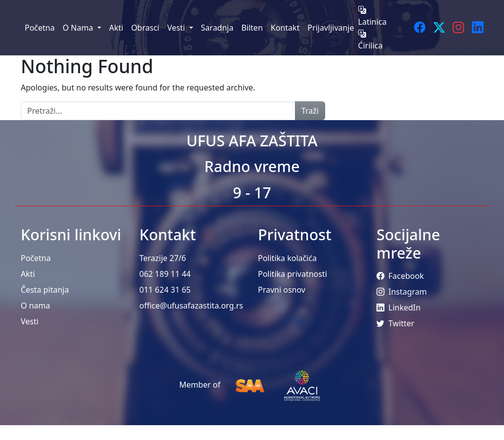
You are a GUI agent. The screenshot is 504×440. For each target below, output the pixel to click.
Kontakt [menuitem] (285, 28)
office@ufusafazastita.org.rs (191, 306)
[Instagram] (458, 27)
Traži (310, 111)
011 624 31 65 (165, 290)
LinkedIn (399, 308)
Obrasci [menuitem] (145, 28)
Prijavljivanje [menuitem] (331, 28)
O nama (35, 306)
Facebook (400, 276)
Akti (28, 274)
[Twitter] (439, 27)
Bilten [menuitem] (252, 28)
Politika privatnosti (293, 274)
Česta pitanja (45, 290)
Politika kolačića (287, 258)
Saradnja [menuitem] (217, 28)
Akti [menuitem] (116, 28)
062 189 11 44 (165, 274)
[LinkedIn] (478, 27)
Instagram (402, 292)
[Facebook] (420, 27)
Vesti (30, 321)
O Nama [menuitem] (79, 28)
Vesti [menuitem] (177, 28)
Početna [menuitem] (40, 28)
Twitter (395, 323)
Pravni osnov (282, 290)
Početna (36, 258)
